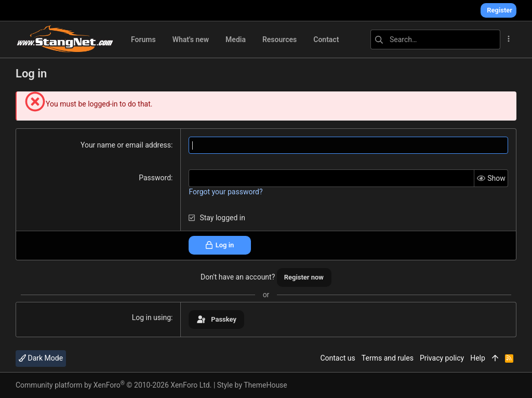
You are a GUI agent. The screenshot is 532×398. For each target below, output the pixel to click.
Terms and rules (388, 358)
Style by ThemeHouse (252, 385)
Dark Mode (41, 358)
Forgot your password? (225, 192)
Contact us (337, 358)
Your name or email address (126, 145)
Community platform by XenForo (114, 385)
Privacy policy (442, 358)
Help (478, 358)
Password (155, 178)
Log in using (151, 317)
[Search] (435, 39)
